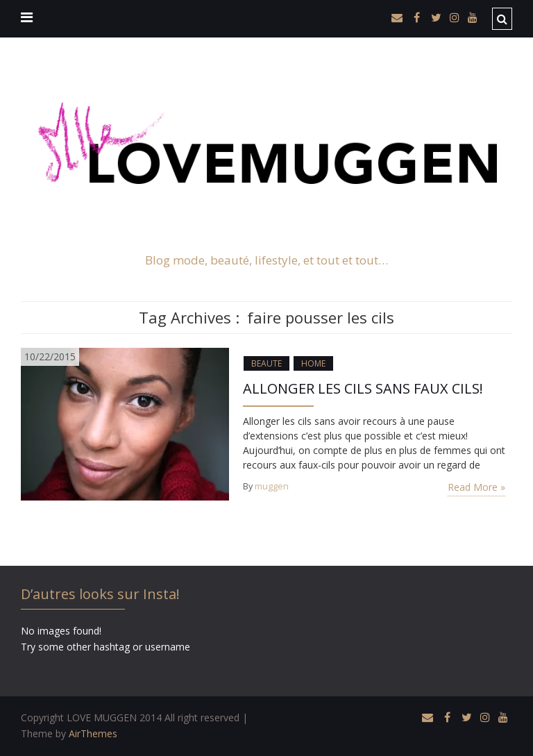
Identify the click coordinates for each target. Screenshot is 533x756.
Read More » (476, 487)
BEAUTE (266, 363)
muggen (272, 486)
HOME (313, 363)
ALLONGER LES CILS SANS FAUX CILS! (363, 388)
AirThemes (93, 733)
